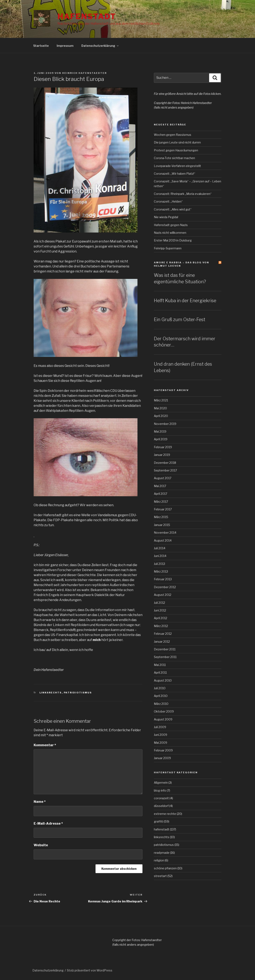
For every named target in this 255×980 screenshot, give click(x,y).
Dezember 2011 (165, 649)
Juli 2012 (159, 603)
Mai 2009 (161, 743)
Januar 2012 (162, 642)
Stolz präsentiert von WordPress (90, 970)
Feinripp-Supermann (168, 248)
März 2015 (161, 517)
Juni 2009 (161, 735)
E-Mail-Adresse (48, 823)
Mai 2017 (160, 486)
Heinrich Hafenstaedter (84, 73)
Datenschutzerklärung (100, 46)
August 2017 (163, 478)
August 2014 (163, 540)
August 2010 (163, 680)
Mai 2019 (160, 431)
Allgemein (161, 783)
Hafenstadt (87, 16)
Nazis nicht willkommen (170, 233)
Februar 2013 (163, 579)
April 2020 (161, 416)
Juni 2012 (160, 610)
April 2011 (160, 673)
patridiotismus (78, 693)
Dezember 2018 (165, 463)
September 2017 (165, 470)
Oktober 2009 (164, 711)
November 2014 (165, 533)
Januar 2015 (162, 525)
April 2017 (161, 494)
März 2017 (161, 502)
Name (40, 802)
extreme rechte (165, 814)
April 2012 (161, 618)
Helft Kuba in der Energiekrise (185, 301)
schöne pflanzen (165, 868)
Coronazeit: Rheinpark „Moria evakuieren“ (183, 194)
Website (41, 845)
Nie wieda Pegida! (166, 217)
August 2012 (163, 595)
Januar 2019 (162, 455)
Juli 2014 (160, 548)
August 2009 (163, 719)
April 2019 (161, 439)
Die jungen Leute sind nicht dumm (177, 142)
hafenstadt (162, 829)
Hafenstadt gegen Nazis (171, 225)
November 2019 (165, 424)
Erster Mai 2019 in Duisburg (173, 240)
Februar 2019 (163, 447)
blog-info (160, 790)
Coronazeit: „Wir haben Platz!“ (175, 174)
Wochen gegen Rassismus (173, 135)
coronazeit (161, 798)
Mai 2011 (160, 665)
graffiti (159, 821)
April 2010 (161, 696)
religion (159, 860)
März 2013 (161, 571)
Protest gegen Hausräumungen (176, 150)
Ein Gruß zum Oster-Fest (180, 319)
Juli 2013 (159, 564)
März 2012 (161, 626)
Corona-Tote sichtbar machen (174, 158)
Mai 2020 (160, 408)
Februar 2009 (163, 750)
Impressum (65, 46)
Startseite (41, 46)
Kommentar (45, 745)
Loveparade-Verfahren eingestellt (177, 166)
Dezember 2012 (165, 587)
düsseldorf (161, 806)
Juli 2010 (160, 688)
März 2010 (161, 704)
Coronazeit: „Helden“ (168, 201)
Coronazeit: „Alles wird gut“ (173, 209)
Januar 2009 (162, 758)
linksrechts (51, 693)
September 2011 (165, 657)
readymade (162, 853)
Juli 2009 (160, 727)
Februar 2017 (163, 509)
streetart (160, 876)
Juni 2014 (160, 556)
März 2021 (161, 400)
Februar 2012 (163, 634)
